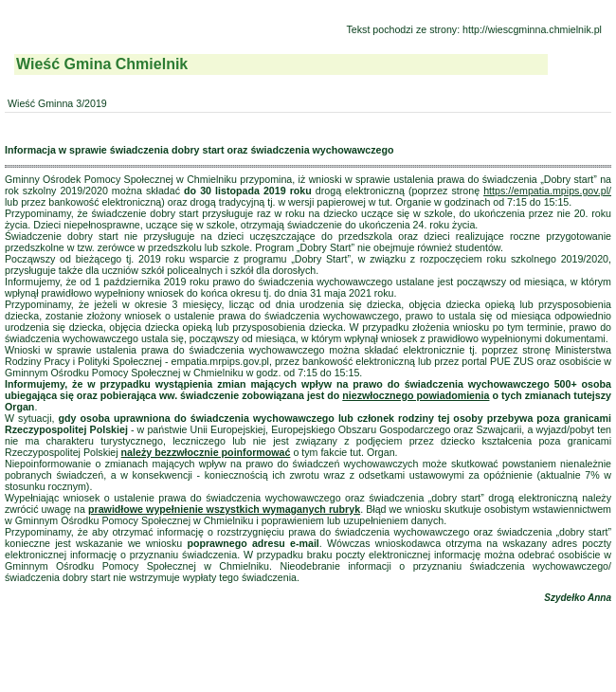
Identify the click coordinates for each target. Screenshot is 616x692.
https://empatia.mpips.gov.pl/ (547, 191)
